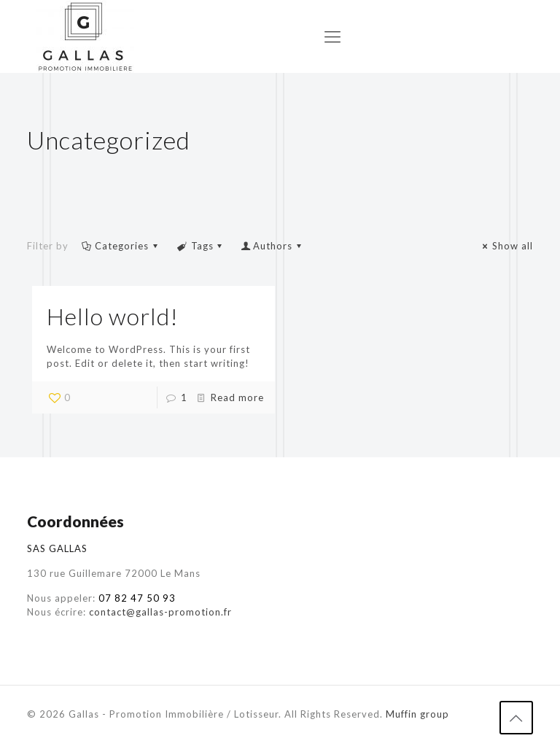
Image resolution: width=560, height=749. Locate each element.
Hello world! (113, 316)
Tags (201, 246)
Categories (121, 246)
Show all (506, 246)
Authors (273, 246)
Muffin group (417, 714)
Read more (237, 397)
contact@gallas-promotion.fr (160, 612)
